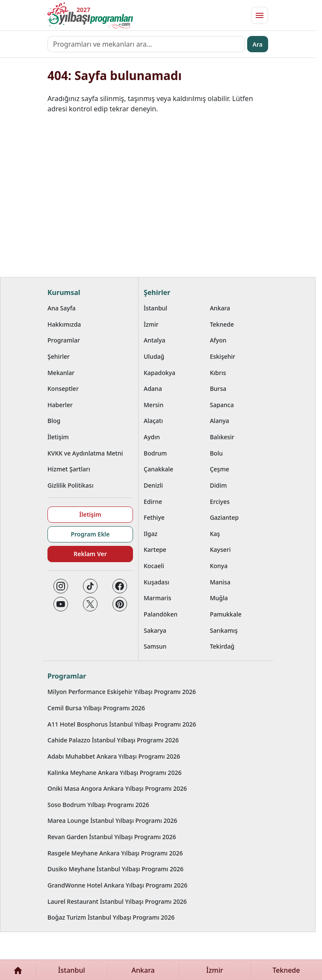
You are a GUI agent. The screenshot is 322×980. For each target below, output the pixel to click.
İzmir (151, 324)
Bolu (216, 453)
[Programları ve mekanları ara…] (146, 44)
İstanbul (155, 308)
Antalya (155, 340)
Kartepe (155, 550)
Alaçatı (153, 421)
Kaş (215, 534)
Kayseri (220, 550)
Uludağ (154, 356)
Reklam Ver (90, 554)
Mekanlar (61, 373)
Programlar (64, 340)
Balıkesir (222, 437)
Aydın (152, 437)
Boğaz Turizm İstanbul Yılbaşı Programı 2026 (111, 917)
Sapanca (222, 405)
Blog (54, 421)
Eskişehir (223, 356)
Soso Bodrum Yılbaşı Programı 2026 (98, 805)
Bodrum (155, 453)
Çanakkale (158, 469)
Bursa (218, 389)
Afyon (218, 340)
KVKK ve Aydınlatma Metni (85, 453)
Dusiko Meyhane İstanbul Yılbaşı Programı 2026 (115, 869)
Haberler (60, 405)
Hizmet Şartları (69, 469)
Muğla (219, 598)
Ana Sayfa (62, 308)
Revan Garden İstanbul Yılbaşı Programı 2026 (112, 837)
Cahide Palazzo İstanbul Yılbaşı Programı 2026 (113, 740)
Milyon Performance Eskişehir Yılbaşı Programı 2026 (122, 692)
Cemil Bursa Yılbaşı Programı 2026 (96, 708)
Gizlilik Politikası (70, 485)
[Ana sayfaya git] (90, 15)
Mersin (154, 405)
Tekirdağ (222, 646)
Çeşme (220, 469)
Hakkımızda (64, 324)
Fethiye (154, 517)
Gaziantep (225, 517)
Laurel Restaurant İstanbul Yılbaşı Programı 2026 (117, 901)
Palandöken (161, 614)
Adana (153, 389)
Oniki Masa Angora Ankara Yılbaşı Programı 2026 (117, 788)
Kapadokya (160, 373)
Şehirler (59, 356)
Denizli (153, 485)
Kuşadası (157, 582)
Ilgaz (151, 534)
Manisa (220, 582)
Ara (258, 44)
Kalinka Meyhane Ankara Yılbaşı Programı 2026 (114, 773)
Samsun (155, 646)
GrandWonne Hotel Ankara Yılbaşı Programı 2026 (117, 885)
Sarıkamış (224, 630)
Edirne (153, 502)
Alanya (220, 421)
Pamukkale (226, 614)
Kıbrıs (218, 373)
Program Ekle (90, 534)
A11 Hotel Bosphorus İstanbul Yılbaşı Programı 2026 (122, 724)
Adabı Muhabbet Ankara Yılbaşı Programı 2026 (114, 756)
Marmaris (158, 598)
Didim (219, 485)
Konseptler (63, 389)
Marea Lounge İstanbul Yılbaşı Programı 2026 (112, 821)
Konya (219, 566)
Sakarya (155, 630)
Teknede (222, 324)
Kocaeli (154, 566)
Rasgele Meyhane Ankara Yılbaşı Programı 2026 (115, 853)
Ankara (220, 308)
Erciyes (220, 502)
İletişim (58, 437)
